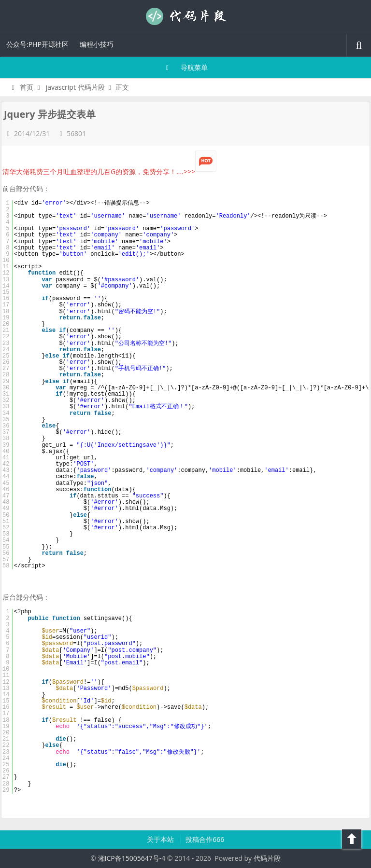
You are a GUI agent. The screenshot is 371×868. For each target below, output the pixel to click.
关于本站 (161, 839)
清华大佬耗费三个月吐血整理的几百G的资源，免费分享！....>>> (109, 172)
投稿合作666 (205, 839)
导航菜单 (186, 67)
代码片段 (185, 16)
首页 (21, 87)
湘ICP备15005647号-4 (132, 858)
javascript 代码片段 (75, 87)
